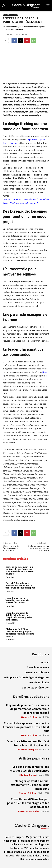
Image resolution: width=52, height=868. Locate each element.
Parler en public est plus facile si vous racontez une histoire (39, 548)
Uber (45, 372)
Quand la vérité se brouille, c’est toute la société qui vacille (17, 600)
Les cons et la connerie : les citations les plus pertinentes (30, 769)
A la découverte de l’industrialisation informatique (11, 548)
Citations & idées (28, 775)
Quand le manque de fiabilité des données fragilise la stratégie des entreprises (19, 616)
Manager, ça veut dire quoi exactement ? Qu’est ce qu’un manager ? (30, 785)
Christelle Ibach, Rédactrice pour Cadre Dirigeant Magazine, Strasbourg (25, 28)
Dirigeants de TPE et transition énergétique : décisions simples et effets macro (20, 633)
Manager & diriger (11, 15)
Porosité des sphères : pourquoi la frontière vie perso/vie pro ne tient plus (20, 586)
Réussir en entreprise (28, 750)
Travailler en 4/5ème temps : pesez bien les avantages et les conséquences (28, 803)
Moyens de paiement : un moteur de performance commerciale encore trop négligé (20, 570)
